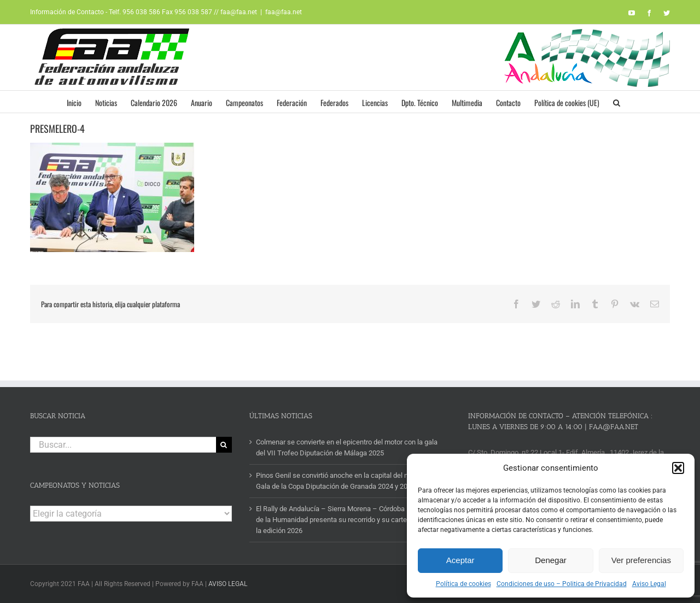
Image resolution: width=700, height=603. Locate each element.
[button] (678, 468)
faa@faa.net (284, 12)
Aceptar (460, 560)
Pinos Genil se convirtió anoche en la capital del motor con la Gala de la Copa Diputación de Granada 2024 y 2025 (349, 481)
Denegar (551, 560)
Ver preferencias (641, 560)
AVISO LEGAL (228, 584)
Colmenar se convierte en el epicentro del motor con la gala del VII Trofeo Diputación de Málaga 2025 (347, 447)
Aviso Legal (649, 584)
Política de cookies (463, 584)
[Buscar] (224, 445)
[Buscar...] (123, 445)
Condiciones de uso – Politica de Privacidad (562, 584)
